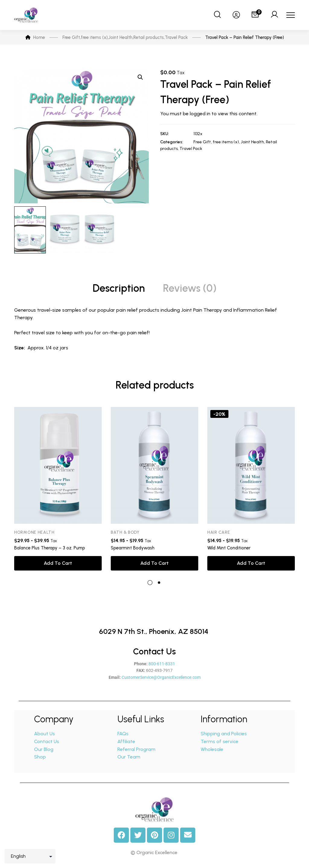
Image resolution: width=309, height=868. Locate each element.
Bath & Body (125, 532)
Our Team (129, 757)
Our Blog (44, 749)
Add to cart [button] (58, 563)
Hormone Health (34, 532)
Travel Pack (191, 149)
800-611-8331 (162, 664)
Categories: (172, 142)
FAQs (123, 734)
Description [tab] (119, 288)
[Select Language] (30, 856)
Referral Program (136, 749)
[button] (140, 77)
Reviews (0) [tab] (190, 288)
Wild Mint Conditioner (229, 548)
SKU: (165, 134)
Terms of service (220, 741)
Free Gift (202, 142)
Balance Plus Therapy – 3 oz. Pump (50, 548)
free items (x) (226, 142)
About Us (45, 734)
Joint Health (252, 142)
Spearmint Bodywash (133, 548)
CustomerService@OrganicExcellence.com (161, 677)
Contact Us (47, 741)
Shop (40, 757)
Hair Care (219, 532)
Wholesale (212, 749)
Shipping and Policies (224, 734)
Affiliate (127, 741)
